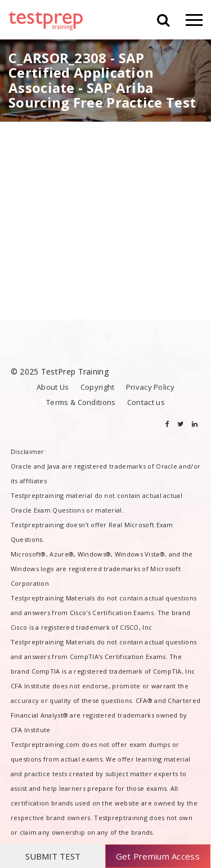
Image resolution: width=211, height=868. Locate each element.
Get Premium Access (158, 856)
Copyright (98, 387)
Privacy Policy (150, 387)
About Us (53, 387)
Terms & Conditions (81, 402)
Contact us (146, 402)
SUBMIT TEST (53, 856)
